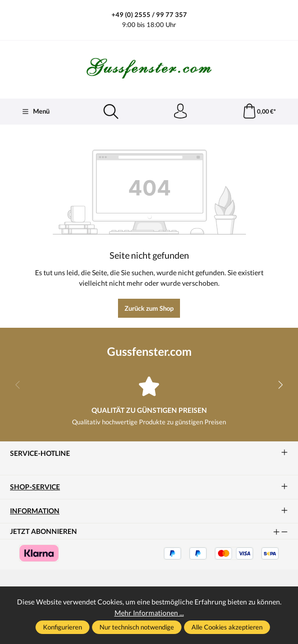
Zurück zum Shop (149, 308)
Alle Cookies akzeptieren (227, 627)
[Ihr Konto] (180, 112)
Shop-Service (35, 487)
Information (35, 511)
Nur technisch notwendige (137, 627)
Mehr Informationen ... (149, 613)
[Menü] (35, 112)
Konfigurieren (62, 627)
